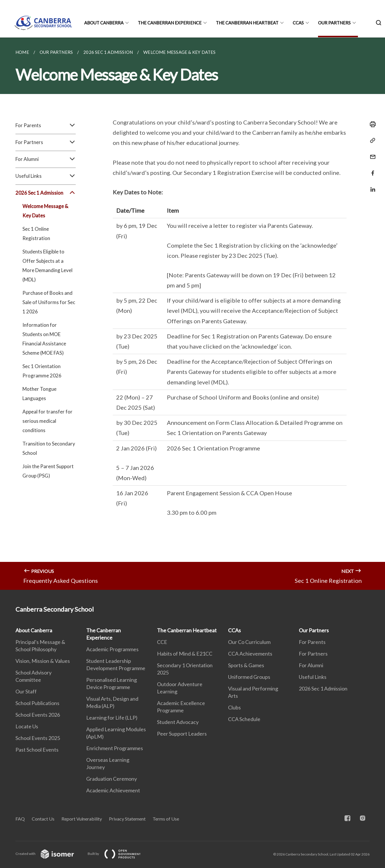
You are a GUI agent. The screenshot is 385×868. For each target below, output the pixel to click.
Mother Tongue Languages (39, 394)
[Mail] (371, 153)
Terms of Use (166, 819)
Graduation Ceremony (112, 779)
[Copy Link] (371, 141)
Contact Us (43, 819)
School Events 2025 (38, 738)
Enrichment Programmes (115, 748)
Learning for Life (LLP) (112, 718)
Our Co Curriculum (249, 642)
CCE (162, 642)
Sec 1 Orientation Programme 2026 (42, 371)
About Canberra (104, 23)
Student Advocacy (178, 722)
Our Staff (26, 691)
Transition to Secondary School (49, 448)
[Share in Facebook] (371, 169)
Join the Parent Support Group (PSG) (48, 471)
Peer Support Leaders (182, 734)
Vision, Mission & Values (43, 661)
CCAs (298, 23)
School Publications (37, 703)
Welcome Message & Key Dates (45, 211)
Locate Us (27, 726)
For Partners (46, 142)
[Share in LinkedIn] (371, 186)
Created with (49, 854)
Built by (119, 854)
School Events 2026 (38, 715)
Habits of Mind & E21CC (185, 654)
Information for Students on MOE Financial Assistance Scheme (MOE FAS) (44, 339)
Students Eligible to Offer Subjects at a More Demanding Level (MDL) (47, 266)
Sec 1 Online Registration (36, 234)
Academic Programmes (112, 649)
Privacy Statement (127, 819)
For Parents (46, 125)
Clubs (234, 707)
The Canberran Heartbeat (247, 23)
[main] (192, 314)
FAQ (20, 819)
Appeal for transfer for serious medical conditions (47, 421)
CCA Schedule (244, 719)
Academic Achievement (113, 790)
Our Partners (334, 23)
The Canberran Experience (170, 23)
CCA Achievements (250, 654)
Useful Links (46, 176)
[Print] (371, 124)
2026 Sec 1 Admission (46, 193)
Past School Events (37, 750)
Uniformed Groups (249, 677)
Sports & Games (246, 665)
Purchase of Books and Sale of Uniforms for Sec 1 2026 (49, 302)
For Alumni (46, 159)
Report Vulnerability (82, 819)
